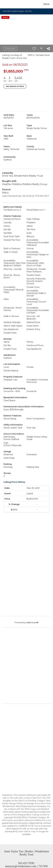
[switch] (34, 49)
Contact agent (10, 49)
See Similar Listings (15, 86)
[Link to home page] (8, 4)
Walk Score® (32, 622)
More (46, 4)
